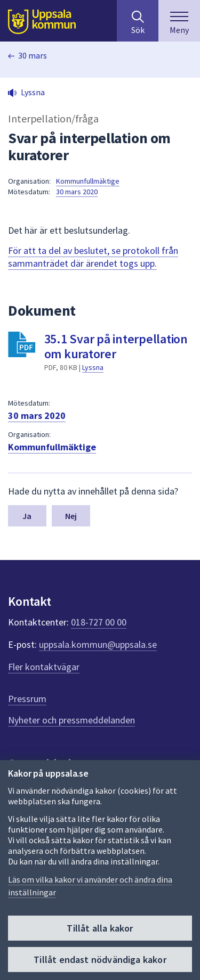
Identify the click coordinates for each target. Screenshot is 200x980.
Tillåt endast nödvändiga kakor (100, 960)
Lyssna (93, 367)
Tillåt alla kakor (100, 929)
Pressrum (27, 699)
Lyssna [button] (33, 92)
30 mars (33, 55)
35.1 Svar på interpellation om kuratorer (116, 346)
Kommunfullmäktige (88, 181)
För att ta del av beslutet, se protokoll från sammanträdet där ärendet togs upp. (93, 257)
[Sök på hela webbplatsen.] (138, 21)
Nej (71, 516)
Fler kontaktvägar (44, 667)
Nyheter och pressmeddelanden (71, 720)
